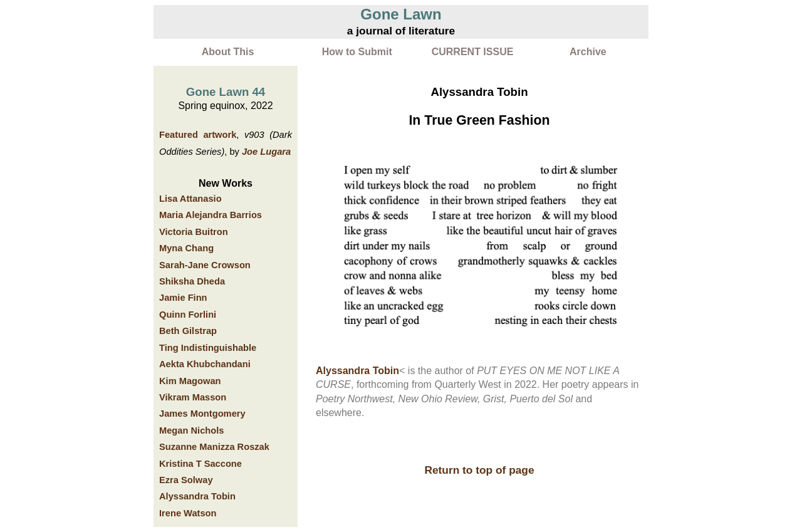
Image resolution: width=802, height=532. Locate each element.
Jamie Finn (183, 298)
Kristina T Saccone (200, 464)
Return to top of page (479, 470)
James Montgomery (202, 414)
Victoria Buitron (194, 232)
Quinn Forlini (188, 315)
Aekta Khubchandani (205, 364)
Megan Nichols (191, 430)
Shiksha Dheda (192, 281)
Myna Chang (186, 248)
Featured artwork (198, 135)
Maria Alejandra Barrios (211, 215)
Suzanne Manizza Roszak (214, 447)
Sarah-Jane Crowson (205, 265)
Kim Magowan (190, 381)
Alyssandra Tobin (197, 496)
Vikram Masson (193, 397)
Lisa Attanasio (190, 199)
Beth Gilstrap (188, 331)
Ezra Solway (186, 480)
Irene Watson (188, 513)
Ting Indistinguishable (208, 348)
